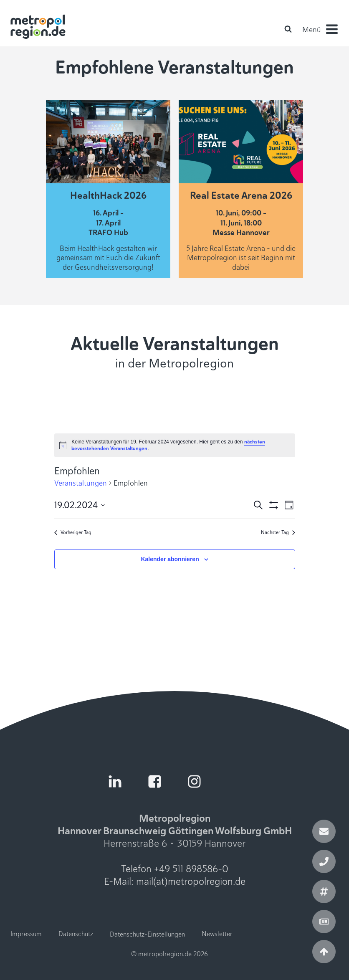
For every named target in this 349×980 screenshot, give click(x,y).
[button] (320, 29)
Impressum (26, 934)
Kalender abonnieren (170, 559)
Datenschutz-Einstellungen (147, 934)
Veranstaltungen (81, 483)
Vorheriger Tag (73, 532)
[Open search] (288, 29)
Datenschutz (76, 934)
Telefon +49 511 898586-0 (175, 869)
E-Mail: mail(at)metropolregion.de (175, 881)
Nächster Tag (278, 532)
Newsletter (217, 934)
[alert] (175, 445)
